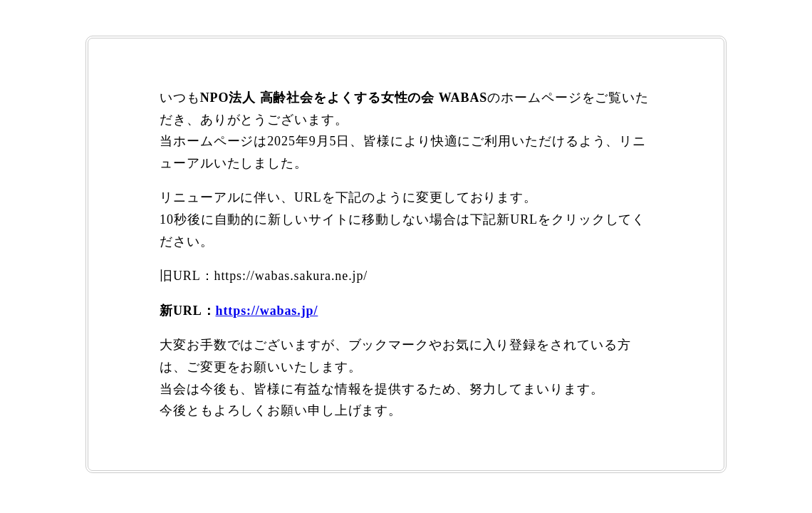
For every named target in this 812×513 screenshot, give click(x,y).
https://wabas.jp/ (267, 311)
